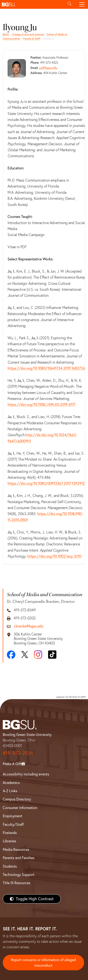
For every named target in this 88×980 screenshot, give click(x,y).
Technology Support (19, 875)
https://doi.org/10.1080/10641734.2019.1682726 (46, 368)
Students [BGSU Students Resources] (10, 866)
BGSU (6, 34)
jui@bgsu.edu (48, 68)
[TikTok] (52, 655)
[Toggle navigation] (82, 4)
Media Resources (16, 849)
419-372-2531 (18, 753)
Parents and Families (19, 858)
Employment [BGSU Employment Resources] (12, 816)
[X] (25, 655)
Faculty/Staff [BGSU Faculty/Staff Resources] (13, 824)
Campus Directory (17, 799)
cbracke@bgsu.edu (29, 626)
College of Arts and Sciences (28, 34)
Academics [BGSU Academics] (11, 783)
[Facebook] (11, 655)
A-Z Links (10, 791)
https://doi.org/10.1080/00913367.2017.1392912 (46, 483)
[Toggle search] (69, 4)
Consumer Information (20, 808)
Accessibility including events (26, 774)
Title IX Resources (16, 883)
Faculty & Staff (32, 39)
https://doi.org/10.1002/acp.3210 (54, 556)
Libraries (9, 841)
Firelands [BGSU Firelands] (10, 833)
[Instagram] (38, 655)
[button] (32, 4)
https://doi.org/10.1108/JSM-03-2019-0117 (41, 405)
